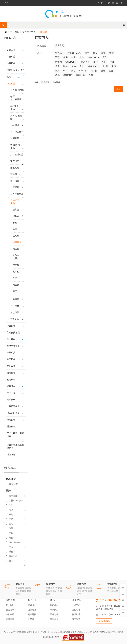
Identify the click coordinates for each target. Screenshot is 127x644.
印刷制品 (15, 138)
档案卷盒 (43, 32)
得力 (112, 62)
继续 (119, 89)
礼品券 (31, 619)
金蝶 (57, 66)
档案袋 (16, 265)
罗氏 (18, 547)
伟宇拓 (94, 71)
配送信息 (10, 610)
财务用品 (15, 299)
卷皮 (15, 229)
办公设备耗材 (17, 132)
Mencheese (18, 542)
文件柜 (16, 272)
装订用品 (15, 181)
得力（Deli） (61, 71)
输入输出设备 (13, 413)
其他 (9, 77)
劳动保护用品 (13, 333)
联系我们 (32, 605)
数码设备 (11, 359)
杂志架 (16, 249)
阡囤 (106, 66)
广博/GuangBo (18, 501)
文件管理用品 (29, 32)
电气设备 (11, 420)
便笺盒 (16, 210)
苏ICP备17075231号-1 (101, 632)
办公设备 (11, 326)
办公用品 (15, 32)
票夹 (15, 291)
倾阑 (18, 528)
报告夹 (16, 285)
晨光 (18, 510)
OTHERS (68, 75)
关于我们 (10, 605)
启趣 (111, 71)
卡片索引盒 (18, 216)
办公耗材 (15, 306)
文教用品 (15, 161)
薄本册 (14, 174)
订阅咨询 (76, 619)
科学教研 (11, 400)
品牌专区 (54, 614)
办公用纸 (15, 125)
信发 (18, 533)
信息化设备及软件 (15, 70)
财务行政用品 (17, 194)
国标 (65, 66)
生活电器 (11, 393)
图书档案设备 (13, 346)
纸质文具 (15, 168)
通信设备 (11, 427)
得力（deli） (94, 66)
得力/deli (18, 496)
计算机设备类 (13, 406)
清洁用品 (15, 312)
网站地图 (32, 614)
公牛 (18, 505)
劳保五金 (15, 319)
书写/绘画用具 (17, 90)
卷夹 (15, 223)
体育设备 (11, 63)
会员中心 (76, 605)
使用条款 (10, 619)
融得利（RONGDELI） (18, 552)
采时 (18, 561)
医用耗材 (11, 339)
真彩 (18, 515)
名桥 (82, 66)
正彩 (18, 524)
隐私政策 (10, 614)
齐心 (104, 62)
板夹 (15, 278)
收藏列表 (76, 614)
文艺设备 (11, 366)
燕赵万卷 (18, 556)
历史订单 (76, 610)
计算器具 (15, 187)
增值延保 (11, 455)
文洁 (18, 519)
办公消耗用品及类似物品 (15, 446)
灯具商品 (11, 386)
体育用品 (11, 57)
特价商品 (54, 605)
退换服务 (32, 610)
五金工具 (11, 50)
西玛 (57, 75)
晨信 (18, 538)
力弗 (91, 75)
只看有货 (13, 484)
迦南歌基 (80, 75)
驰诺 (103, 71)
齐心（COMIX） (79, 71)
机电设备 (11, 380)
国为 (74, 66)
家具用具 (11, 353)
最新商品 (54, 610)
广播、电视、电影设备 (15, 435)
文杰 (114, 66)
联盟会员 (54, 619)
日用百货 (11, 373)
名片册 (16, 236)
